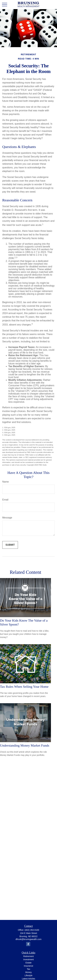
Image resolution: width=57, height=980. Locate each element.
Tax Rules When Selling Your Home (24, 687)
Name (6, 482)
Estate (29, 963)
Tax (29, 969)
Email (5, 500)
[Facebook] (28, 944)
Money (28, 972)
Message (7, 518)
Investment (28, 959)
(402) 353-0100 (32, 930)
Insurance (28, 966)
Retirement (28, 956)
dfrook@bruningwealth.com (28, 939)
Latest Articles (28, 979)
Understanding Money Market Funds (25, 745)
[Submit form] (10, 545)
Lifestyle (28, 975)
